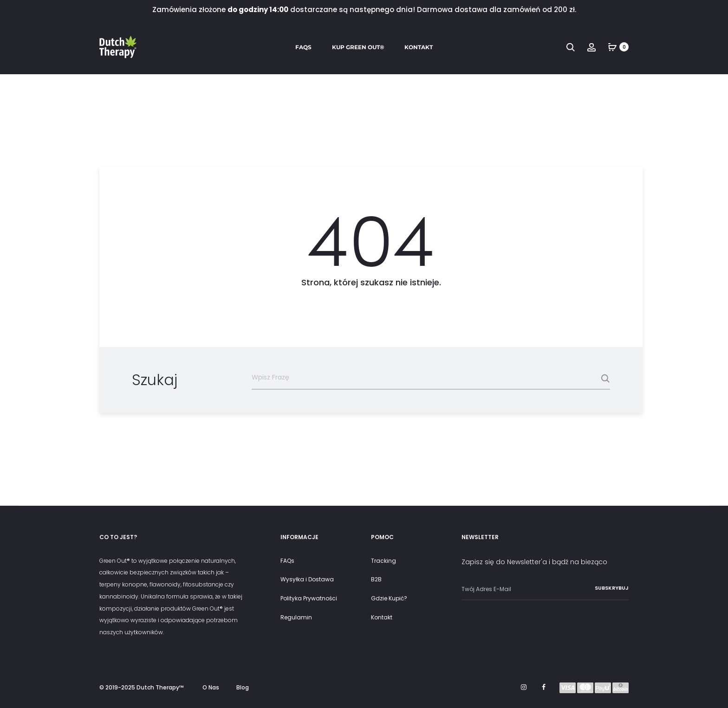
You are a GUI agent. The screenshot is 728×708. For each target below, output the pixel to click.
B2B (376, 579)
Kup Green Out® (358, 47)
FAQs (303, 47)
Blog (243, 687)
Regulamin (296, 617)
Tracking (383, 561)
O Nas (211, 687)
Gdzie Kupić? (389, 598)
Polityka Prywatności (309, 598)
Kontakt (419, 47)
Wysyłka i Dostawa (307, 579)
